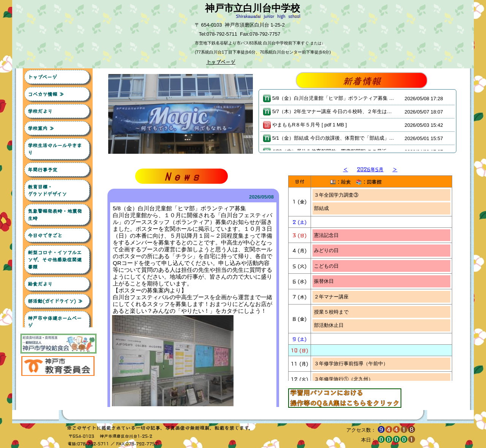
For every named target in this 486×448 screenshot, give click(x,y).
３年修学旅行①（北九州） (344, 222)
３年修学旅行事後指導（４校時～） (353, 281)
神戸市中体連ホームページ (55, 322)
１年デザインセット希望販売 (346, 295)
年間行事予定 (43, 170)
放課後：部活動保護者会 (341, 346)
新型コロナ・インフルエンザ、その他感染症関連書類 (55, 259)
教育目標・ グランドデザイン (58, 190)
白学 (319, 251)
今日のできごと (45, 235)
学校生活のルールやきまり (55, 149)
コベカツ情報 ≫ (46, 94)
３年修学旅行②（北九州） (344, 237)
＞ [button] (395, 169)
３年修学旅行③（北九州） (344, 266)
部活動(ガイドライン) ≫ (55, 301)
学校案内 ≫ (41, 128)
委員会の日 (326, 373)
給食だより (40, 284)
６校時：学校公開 (334, 333)
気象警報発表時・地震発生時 (55, 215)
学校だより (40, 111)
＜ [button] (345, 169)
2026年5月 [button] (370, 169)
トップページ (42, 77)
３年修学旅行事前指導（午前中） (351, 206)
